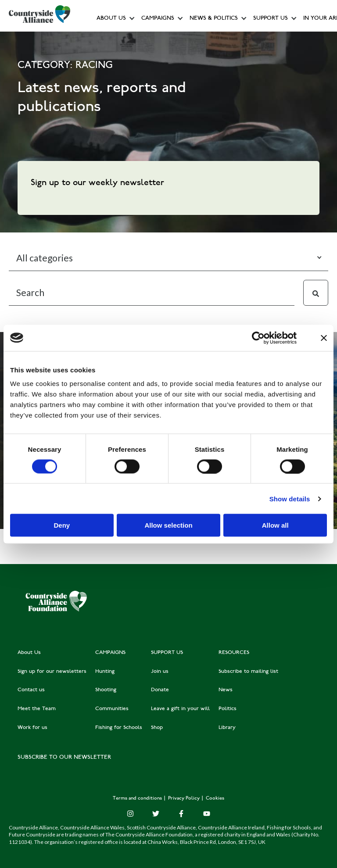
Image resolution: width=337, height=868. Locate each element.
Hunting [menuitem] (105, 672)
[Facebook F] (181, 814)
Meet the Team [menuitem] (37, 709)
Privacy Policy (185, 798)
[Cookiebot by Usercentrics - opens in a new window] (258, 338)
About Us (111, 19)
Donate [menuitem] (160, 690)
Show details (290, 498)
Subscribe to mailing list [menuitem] (248, 672)
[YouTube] (207, 814)
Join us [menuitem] (160, 672)
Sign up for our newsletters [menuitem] (52, 672)
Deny (62, 525)
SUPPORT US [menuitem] (167, 653)
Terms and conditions (138, 798)
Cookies (215, 798)
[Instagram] (130, 814)
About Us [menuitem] (29, 653)
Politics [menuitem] (228, 709)
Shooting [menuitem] (106, 690)
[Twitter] (156, 814)
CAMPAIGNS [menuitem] (110, 653)
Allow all (275, 525)
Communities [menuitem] (112, 709)
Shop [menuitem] (157, 728)
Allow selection (168, 525)
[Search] (152, 293)
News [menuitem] (226, 690)
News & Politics (214, 19)
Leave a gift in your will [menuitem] (180, 709)
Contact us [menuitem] (31, 690)
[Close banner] (324, 338)
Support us (271, 19)
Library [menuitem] (227, 728)
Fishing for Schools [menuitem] (119, 728)
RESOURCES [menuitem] (234, 653)
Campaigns (158, 19)
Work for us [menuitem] (32, 728)
